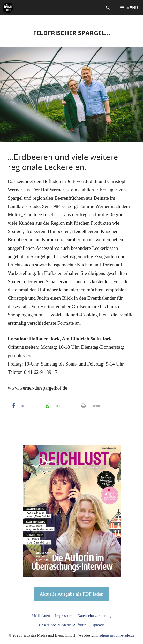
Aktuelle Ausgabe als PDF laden (71, 594)
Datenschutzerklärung (94, 616)
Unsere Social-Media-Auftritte (63, 625)
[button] (108, 8)
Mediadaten (41, 616)
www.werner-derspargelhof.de (37, 388)
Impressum (64, 616)
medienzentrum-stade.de (115, 635)
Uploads (98, 625)
